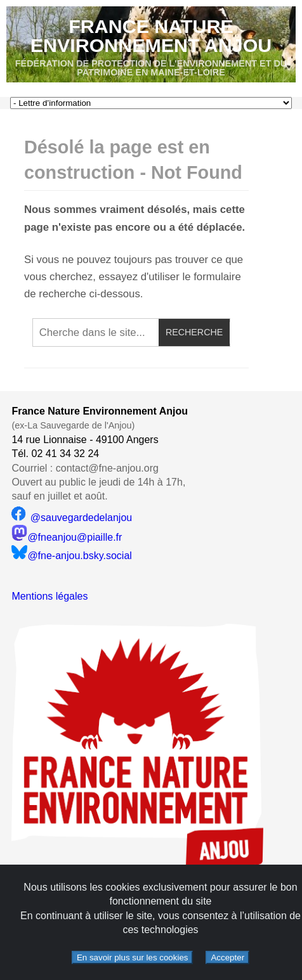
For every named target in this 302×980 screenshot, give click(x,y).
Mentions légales (49, 596)
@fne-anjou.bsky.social (71, 556)
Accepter (227, 957)
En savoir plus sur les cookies (133, 957)
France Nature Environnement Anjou (151, 35)
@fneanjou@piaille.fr (67, 537)
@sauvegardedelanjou (72, 518)
